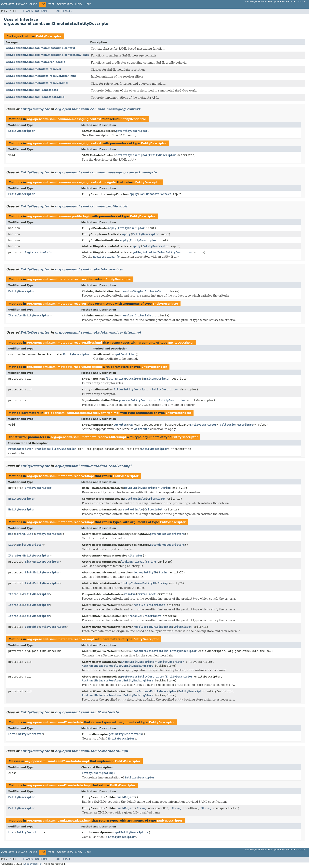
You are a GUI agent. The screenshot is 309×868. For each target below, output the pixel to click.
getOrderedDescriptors (167, 545)
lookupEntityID (133, 562)
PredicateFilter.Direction (56, 449)
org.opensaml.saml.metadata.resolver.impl (37, 83)
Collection (228, 425)
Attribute (246, 425)
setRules (120, 425)
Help (88, 4)
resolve (127, 315)
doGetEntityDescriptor (142, 488)
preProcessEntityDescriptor (143, 677)
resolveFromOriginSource (153, 627)
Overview (7, 4)
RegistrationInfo (38, 252)
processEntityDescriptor (138, 400)
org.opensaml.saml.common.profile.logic (36, 62)
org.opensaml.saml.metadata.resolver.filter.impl (41, 76)
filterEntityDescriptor (123, 379)
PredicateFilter (21, 449)
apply (134, 194)
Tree (52, 4)
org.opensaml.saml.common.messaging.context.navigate (47, 55)
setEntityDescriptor (132, 155)
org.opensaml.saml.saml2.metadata (32, 90)
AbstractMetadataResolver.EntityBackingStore (118, 666)
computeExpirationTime (151, 651)
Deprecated (65, 4)
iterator (136, 556)
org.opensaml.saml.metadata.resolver (34, 69)
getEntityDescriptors (125, 734)
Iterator (15, 556)
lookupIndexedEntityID (138, 583)
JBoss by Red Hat (33, 864)
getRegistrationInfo (148, 252)
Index (79, 4)
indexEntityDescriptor (138, 662)
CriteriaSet (154, 291)
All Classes (64, 11)
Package (22, 4)
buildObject (126, 797)
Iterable (15, 315)
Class (33, 4)
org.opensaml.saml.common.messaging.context (41, 48)
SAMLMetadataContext (155, 194)
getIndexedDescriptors (167, 534)
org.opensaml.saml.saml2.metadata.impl (36, 97)
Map (131, 425)
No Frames (42, 11)
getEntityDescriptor (132, 131)
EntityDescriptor (49, 36)
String (166, 488)
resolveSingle (132, 291)
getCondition (125, 354)
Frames (28, 11)
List (30, 534)
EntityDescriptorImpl (99, 773)
